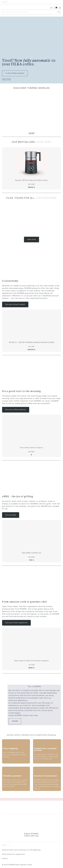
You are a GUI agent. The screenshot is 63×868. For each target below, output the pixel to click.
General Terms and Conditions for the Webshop (21, 850)
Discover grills (11, 515)
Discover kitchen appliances (16, 623)
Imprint (5, 859)
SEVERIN (15, 721)
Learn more (7, 79)
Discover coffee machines (16, 410)
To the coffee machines (15, 73)
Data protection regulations (13, 854)
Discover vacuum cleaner (15, 304)
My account (51, 8)
